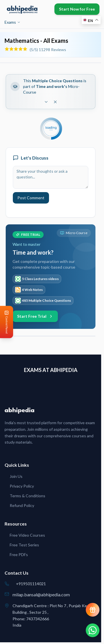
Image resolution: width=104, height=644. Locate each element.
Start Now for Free (77, 9)
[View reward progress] (93, 610)
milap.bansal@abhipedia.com (41, 594)
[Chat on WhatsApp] (93, 630)
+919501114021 (31, 584)
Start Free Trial (35, 316)
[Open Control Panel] (5, 322)
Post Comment (31, 198)
